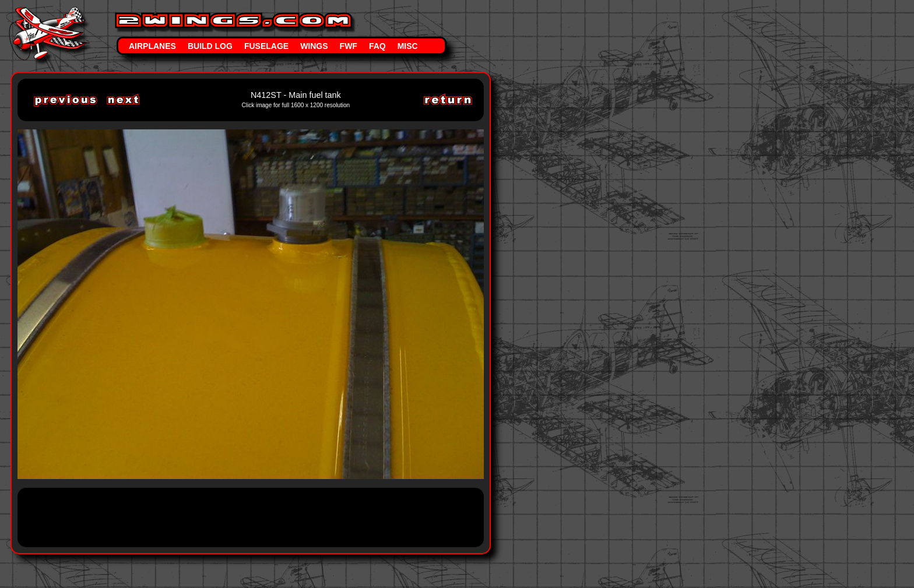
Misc (408, 46)
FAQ (377, 46)
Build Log (210, 46)
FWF (349, 46)
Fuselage (266, 46)
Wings (314, 46)
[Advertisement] (241, 516)
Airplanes (152, 46)
